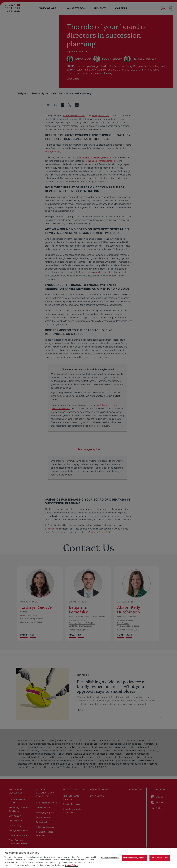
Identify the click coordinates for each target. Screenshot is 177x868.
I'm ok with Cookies (160, 858)
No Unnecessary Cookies (135, 858)
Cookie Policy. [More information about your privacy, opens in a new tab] (71, 865)
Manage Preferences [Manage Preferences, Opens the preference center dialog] (110, 858)
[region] (88, 858)
